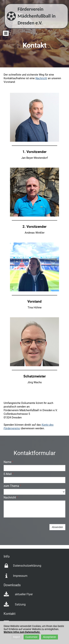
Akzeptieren (49, 637)
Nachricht (41, 78)
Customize (31, 637)
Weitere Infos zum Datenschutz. (22, 632)
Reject (17, 637)
